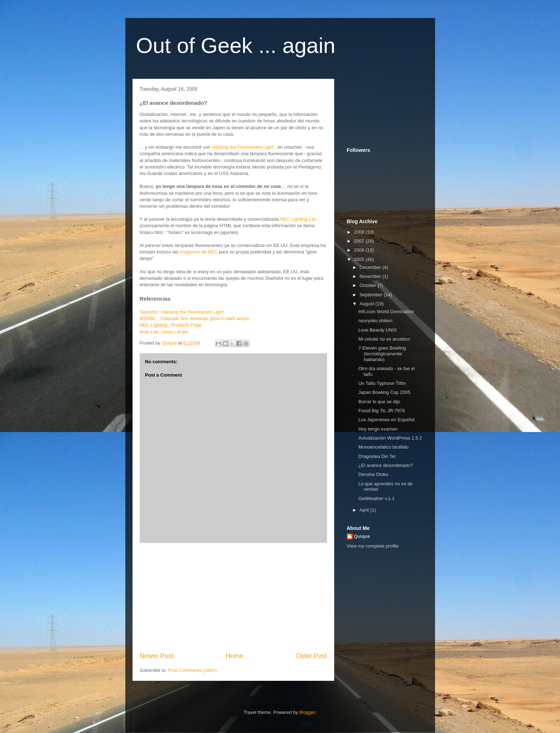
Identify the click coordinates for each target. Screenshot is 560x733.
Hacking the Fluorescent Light (243, 147)
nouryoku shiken (375, 321)
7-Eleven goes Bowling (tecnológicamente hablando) (382, 354)
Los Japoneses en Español (386, 420)
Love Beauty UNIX (378, 330)
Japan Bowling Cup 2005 (384, 392)
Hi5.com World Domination (386, 312)
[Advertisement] (233, 597)
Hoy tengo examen (378, 429)
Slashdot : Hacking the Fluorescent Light (182, 312)
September (371, 295)
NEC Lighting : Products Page (171, 325)
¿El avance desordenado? (386, 465)
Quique (362, 536)
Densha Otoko (373, 474)
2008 (360, 232)
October (368, 285)
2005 (360, 259)
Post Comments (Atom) (192, 670)
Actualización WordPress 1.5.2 (390, 438)
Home (235, 656)
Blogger (307, 712)
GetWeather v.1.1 (377, 498)
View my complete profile (373, 546)
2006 (360, 250)
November (371, 276)
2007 (360, 241)
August (367, 304)
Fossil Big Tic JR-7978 (382, 411)
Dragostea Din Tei (377, 456)
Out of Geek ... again (236, 46)
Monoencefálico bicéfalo (383, 447)
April (365, 510)
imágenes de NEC (199, 252)
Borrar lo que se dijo (379, 402)
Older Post (312, 656)
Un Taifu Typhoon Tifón (382, 383)
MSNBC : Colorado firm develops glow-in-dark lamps (194, 318)
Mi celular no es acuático (384, 339)
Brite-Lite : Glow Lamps (164, 332)
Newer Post (157, 656)
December (371, 267)
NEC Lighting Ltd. (298, 219)
